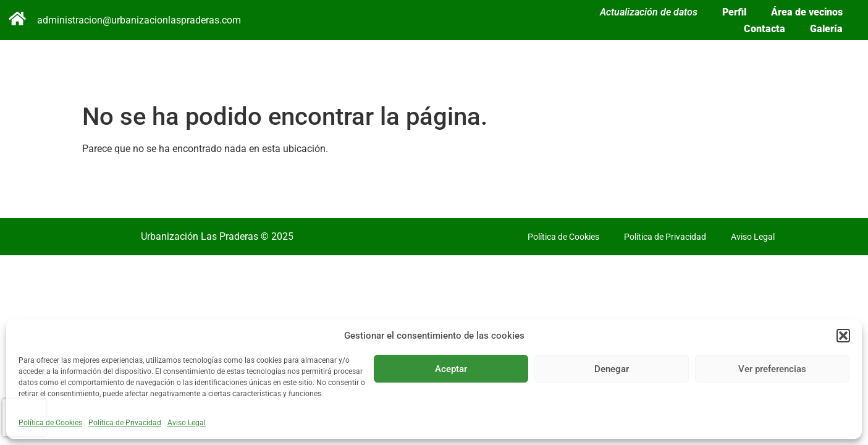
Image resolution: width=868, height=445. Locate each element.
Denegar (612, 369)
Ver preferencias (772, 369)
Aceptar (451, 369)
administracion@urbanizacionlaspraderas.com (139, 20)
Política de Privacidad (125, 423)
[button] (843, 336)
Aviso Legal (187, 423)
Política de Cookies (50, 423)
